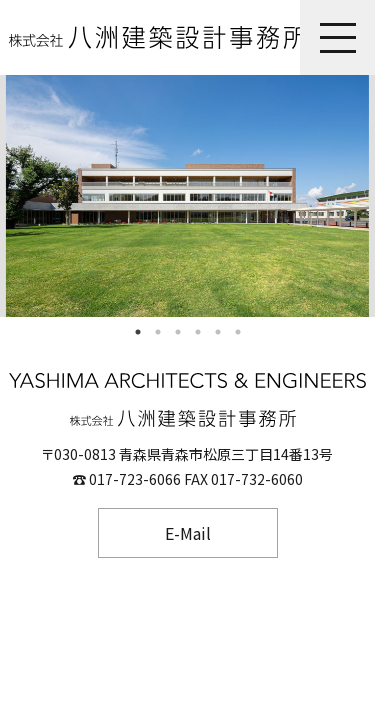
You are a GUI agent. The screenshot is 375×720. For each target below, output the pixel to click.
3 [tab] (178, 332)
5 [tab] (218, 332)
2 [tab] (158, 332)
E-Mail (188, 533)
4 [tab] (198, 332)
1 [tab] (138, 332)
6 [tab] (238, 332)
